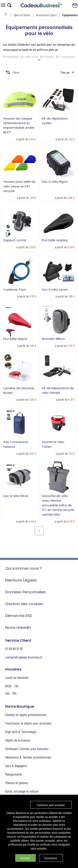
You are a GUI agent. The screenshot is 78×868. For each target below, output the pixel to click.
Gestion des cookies (24, 604)
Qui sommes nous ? (24, 568)
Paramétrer (51, 858)
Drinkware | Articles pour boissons (27, 749)
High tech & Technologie (21, 732)
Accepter (25, 858)
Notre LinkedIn (18, 627)
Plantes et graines (17, 783)
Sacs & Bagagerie (16, 766)
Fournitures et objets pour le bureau (28, 723)
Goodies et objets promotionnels (26, 715)
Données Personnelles (25, 592)
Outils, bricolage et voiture (22, 791)
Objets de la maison (18, 740)
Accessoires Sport (46, 15)
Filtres (12, 72)
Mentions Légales (21, 580)
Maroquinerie (13, 774)
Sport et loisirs (22, 15)
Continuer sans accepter (51, 805)
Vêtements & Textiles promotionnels (28, 757)
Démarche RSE (19, 616)
